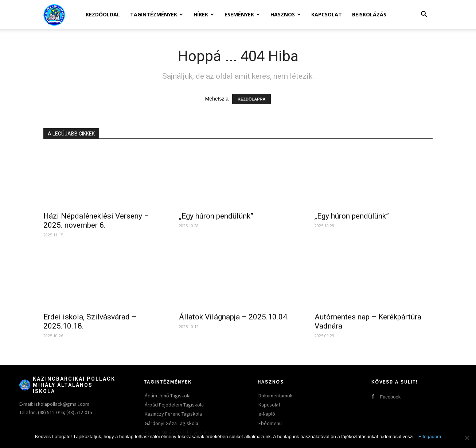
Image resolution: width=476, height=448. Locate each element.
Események (242, 14)
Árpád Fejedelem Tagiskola (174, 405)
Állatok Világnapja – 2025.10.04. (234, 317)
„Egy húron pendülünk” (216, 216)
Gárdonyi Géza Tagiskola (171, 423)
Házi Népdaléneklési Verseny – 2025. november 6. (96, 221)
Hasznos (286, 14)
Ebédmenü (270, 423)
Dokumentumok (276, 396)
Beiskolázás (369, 14)
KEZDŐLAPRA (251, 99)
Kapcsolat (327, 14)
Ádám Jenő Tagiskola (168, 396)
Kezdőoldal (103, 14)
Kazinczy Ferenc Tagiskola (173, 414)
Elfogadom (430, 437)
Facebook (390, 397)
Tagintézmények (157, 14)
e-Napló (267, 414)
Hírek (204, 14)
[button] (424, 15)
